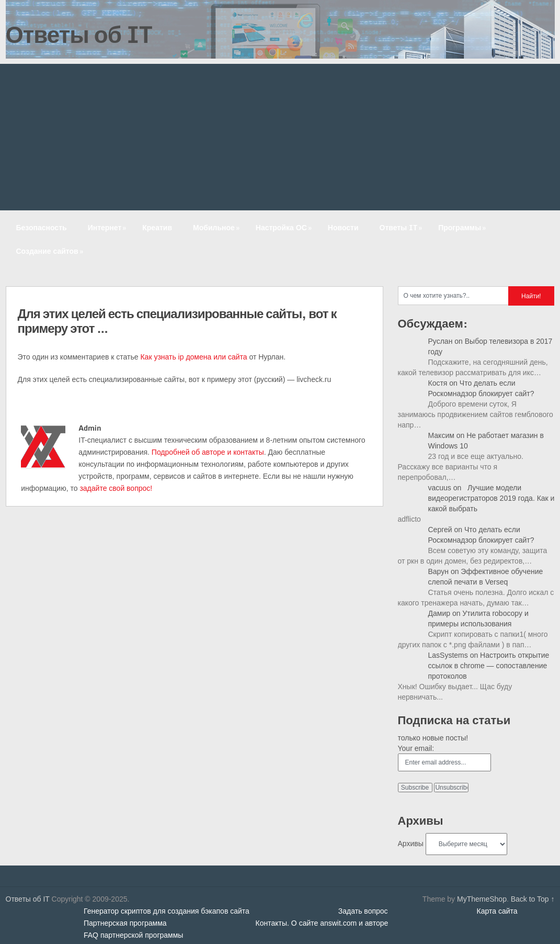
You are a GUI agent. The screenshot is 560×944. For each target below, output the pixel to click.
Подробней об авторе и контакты (208, 452)
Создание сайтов (51, 251)
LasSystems (448, 655)
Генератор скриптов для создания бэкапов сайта (167, 911)
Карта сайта (497, 911)
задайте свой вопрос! (116, 488)
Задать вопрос (363, 911)
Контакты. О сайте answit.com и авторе (322, 923)
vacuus (440, 488)
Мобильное (217, 227)
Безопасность (42, 227)
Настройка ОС (285, 227)
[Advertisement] (280, 137)
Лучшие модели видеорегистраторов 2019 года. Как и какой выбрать (492, 498)
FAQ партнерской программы (133, 935)
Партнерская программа (125, 923)
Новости (343, 227)
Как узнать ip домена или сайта (193, 357)
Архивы (411, 844)
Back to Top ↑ (533, 899)
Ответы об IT (79, 34)
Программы (463, 227)
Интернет (108, 227)
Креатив (157, 227)
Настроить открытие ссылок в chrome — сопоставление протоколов (489, 666)
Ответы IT (402, 227)
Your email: (416, 748)
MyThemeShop (482, 899)
